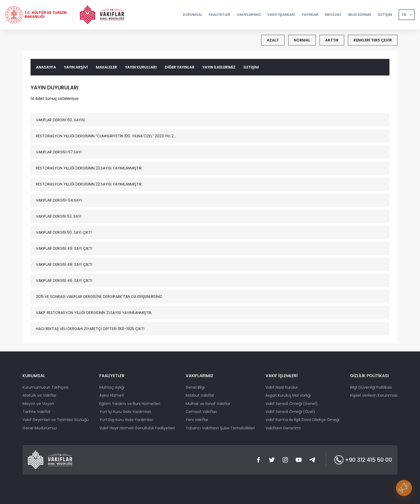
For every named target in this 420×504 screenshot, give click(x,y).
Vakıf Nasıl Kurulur (282, 387)
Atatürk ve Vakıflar (40, 395)
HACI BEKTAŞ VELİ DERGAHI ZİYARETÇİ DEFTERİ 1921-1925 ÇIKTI (90, 329)
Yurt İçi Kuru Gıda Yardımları (125, 412)
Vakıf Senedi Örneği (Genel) (292, 404)
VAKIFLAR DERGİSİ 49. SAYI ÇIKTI (64, 248)
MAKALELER (106, 67)
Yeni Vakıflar (197, 420)
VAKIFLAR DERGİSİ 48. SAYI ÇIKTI (64, 264)
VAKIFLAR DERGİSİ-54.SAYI (59, 200)
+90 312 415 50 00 (363, 460)
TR (404, 15)
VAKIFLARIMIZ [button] (249, 15)
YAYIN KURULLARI (141, 67)
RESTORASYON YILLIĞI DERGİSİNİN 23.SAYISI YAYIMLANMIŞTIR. (89, 168)
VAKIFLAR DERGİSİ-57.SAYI (59, 152)
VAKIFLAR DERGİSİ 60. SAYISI (60, 120)
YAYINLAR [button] (310, 15)
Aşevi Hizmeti (112, 395)
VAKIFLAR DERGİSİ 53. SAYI (59, 216)
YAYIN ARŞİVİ (76, 67)
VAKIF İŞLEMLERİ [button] (281, 15)
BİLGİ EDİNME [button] (360, 15)
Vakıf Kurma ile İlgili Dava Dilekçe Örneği (302, 420)
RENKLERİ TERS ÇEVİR (373, 40)
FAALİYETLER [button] (220, 15)
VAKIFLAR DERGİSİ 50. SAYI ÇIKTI (64, 232)
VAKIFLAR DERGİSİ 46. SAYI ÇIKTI (64, 281)
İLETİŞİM (251, 67)
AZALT (273, 40)
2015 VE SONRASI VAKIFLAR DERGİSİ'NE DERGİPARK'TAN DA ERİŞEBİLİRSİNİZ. (99, 297)
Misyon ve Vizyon (38, 404)
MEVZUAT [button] (333, 15)
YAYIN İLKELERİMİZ (219, 67)
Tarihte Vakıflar (37, 412)
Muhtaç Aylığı (112, 387)
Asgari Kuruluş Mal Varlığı (288, 395)
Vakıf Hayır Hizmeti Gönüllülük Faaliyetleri (137, 428)
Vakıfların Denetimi (283, 428)
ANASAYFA (46, 67)
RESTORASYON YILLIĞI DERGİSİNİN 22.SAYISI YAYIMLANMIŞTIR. (89, 184)
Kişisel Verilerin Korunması (374, 395)
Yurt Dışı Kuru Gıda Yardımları (126, 420)
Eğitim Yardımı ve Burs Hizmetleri (130, 404)
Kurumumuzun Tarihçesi (45, 387)
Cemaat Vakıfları (201, 412)
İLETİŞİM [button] (385, 15)
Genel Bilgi (195, 387)
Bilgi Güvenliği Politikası (371, 387)
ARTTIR (332, 40)
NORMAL (302, 40)
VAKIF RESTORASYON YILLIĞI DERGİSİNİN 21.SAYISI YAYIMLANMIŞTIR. (94, 313)
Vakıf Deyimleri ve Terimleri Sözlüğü (56, 420)
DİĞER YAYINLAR (180, 67)
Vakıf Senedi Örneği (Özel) (290, 412)
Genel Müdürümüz (40, 428)
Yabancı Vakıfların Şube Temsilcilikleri (220, 428)
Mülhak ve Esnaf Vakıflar (208, 404)
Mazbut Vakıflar (200, 395)
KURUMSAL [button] (193, 15)
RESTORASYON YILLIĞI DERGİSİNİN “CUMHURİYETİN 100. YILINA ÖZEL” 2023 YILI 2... (106, 136)
